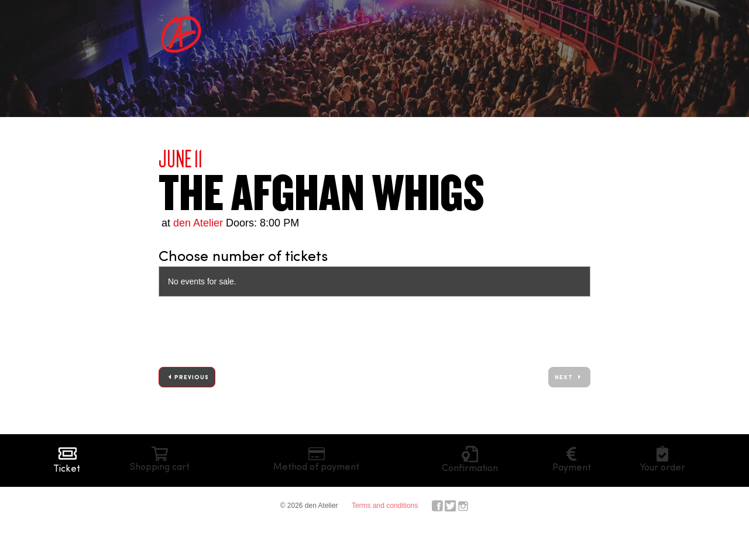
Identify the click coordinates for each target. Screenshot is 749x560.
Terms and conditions (385, 506)
